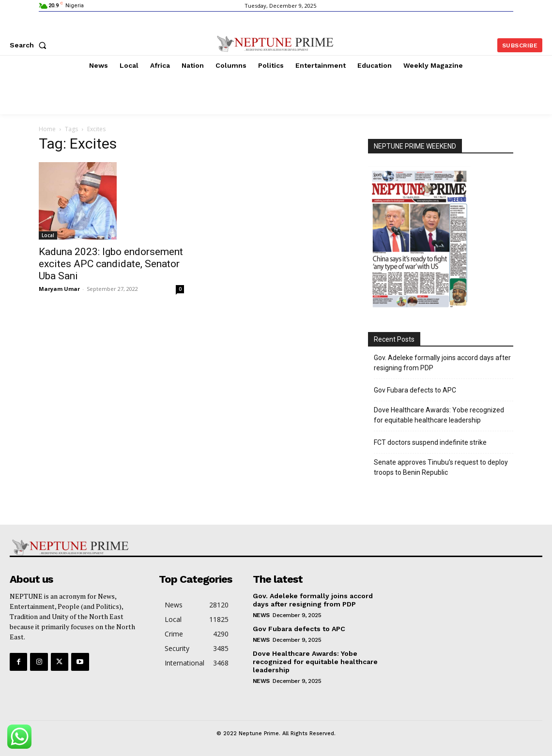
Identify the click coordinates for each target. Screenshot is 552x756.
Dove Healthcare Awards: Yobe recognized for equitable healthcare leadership (439, 415)
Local (48, 235)
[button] (30, 45)
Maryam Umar (59, 289)
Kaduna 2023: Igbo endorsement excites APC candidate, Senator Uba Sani (111, 264)
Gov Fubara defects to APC (415, 390)
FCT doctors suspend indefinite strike (430, 442)
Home (47, 129)
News (261, 615)
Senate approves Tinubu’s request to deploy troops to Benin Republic (441, 467)
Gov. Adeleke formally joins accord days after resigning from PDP (442, 363)
